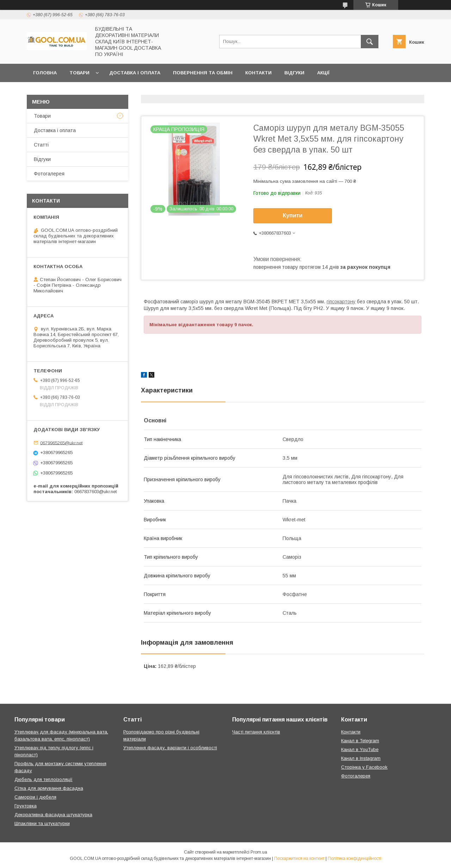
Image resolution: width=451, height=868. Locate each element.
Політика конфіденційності (354, 858)
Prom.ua (259, 852)
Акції (323, 73)
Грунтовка (26, 806)
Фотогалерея (49, 174)
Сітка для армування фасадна (49, 788)
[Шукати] (370, 42)
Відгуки (294, 73)
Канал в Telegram (360, 741)
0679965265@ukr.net (61, 443)
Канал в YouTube (360, 749)
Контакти (258, 73)
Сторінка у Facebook (364, 767)
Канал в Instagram (361, 758)
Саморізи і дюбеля (35, 797)
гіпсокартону (341, 302)
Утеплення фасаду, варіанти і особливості (170, 748)
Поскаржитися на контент (299, 858)
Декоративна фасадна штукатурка (53, 815)
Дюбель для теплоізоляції (44, 779)
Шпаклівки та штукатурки (42, 823)
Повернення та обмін (203, 73)
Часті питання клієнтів (256, 732)
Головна (45, 73)
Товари (79, 73)
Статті (41, 145)
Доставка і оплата (135, 73)
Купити (293, 215)
